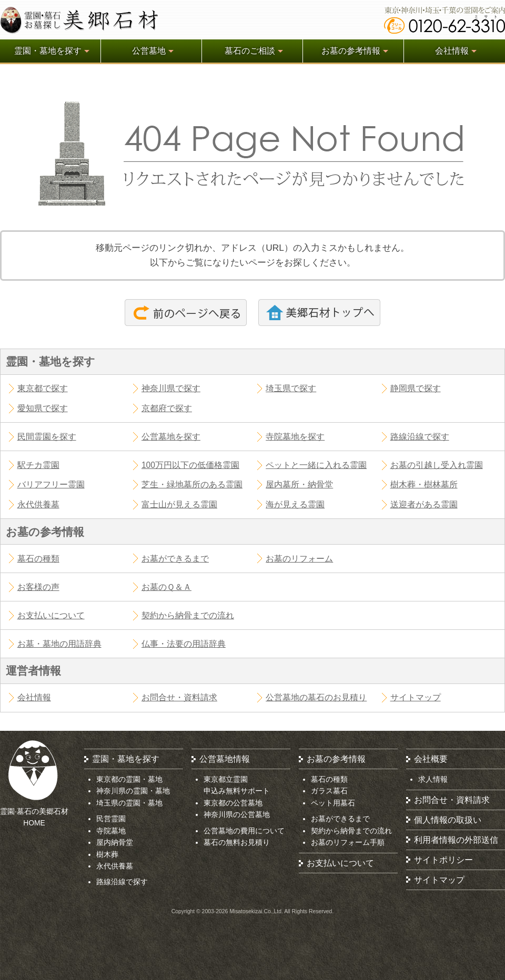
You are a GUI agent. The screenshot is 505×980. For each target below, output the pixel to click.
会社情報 (34, 697)
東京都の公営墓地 (233, 803)
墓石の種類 (38, 559)
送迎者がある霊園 (424, 504)
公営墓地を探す (171, 437)
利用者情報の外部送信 (456, 840)
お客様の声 (38, 587)
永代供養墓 (38, 504)
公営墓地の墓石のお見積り (316, 697)
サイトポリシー (443, 860)
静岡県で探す (416, 388)
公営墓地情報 (225, 759)
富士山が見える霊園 (179, 504)
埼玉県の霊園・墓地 (129, 803)
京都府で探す (167, 408)
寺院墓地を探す (295, 437)
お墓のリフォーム (299, 559)
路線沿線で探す (420, 437)
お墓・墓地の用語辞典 (59, 644)
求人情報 (433, 779)
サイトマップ (416, 697)
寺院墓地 (111, 831)
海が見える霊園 (295, 504)
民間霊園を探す (47, 437)
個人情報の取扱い (448, 820)
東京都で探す (43, 388)
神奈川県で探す (171, 388)
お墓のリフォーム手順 (348, 842)
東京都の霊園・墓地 (129, 779)
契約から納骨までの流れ (188, 615)
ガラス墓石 (329, 791)
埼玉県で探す (291, 388)
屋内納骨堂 (115, 842)
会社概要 (431, 759)
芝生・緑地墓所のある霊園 (192, 484)
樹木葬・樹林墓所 (424, 484)
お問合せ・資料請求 (179, 697)
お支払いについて (51, 615)
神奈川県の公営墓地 (237, 814)
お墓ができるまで (175, 559)
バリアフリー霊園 (51, 484)
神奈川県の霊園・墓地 (133, 791)
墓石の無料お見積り (237, 842)
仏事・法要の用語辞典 (184, 644)
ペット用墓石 (333, 803)
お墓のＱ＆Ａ (166, 587)
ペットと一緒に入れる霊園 (316, 465)
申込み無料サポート (237, 791)
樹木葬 (107, 854)
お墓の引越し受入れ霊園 (437, 465)
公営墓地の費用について (244, 831)
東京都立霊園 (226, 779)
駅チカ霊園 (38, 465)
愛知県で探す (43, 408)
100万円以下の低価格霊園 (190, 465)
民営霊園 (111, 819)
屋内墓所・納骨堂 (299, 484)
